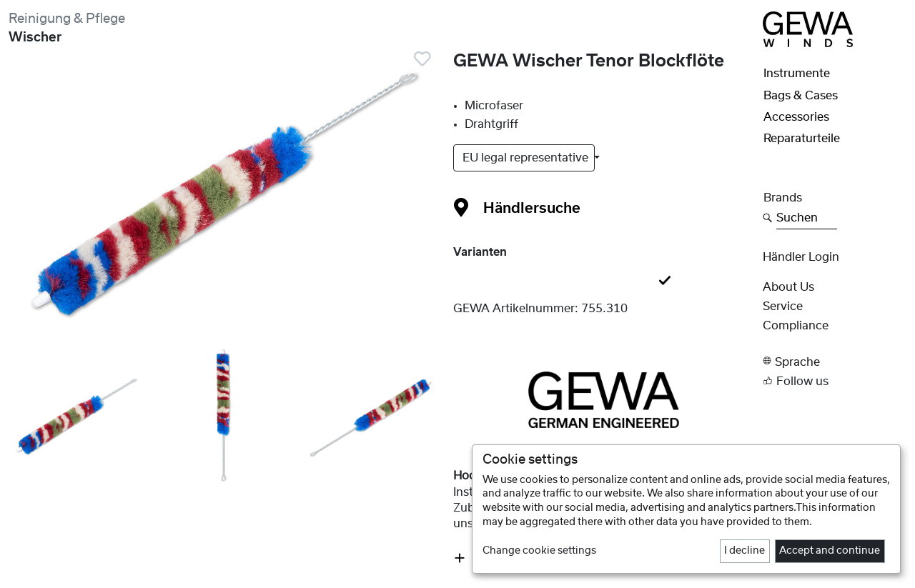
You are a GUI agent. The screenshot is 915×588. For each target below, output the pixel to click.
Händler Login (801, 257)
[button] (835, 361)
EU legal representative (527, 158)
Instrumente (797, 74)
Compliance (796, 326)
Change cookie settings (539, 551)
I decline (745, 551)
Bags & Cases (801, 96)
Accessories (796, 117)
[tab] (603, 281)
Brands (783, 198)
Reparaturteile (802, 139)
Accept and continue (830, 551)
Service (783, 307)
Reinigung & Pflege (67, 19)
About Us (788, 287)
